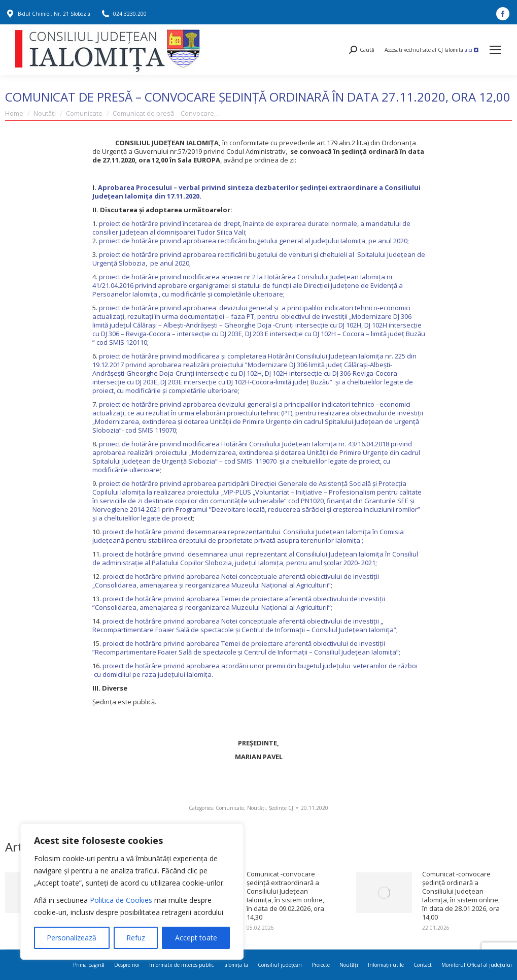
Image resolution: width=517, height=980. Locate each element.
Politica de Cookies (121, 900)
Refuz (136, 938)
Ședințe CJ (281, 808)
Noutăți (256, 808)
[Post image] (384, 893)
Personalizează (72, 938)
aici (472, 50)
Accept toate (196, 938)
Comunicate (230, 808)
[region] (132, 892)
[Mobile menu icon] (495, 50)
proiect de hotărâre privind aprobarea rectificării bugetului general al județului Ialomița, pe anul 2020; (254, 241)
